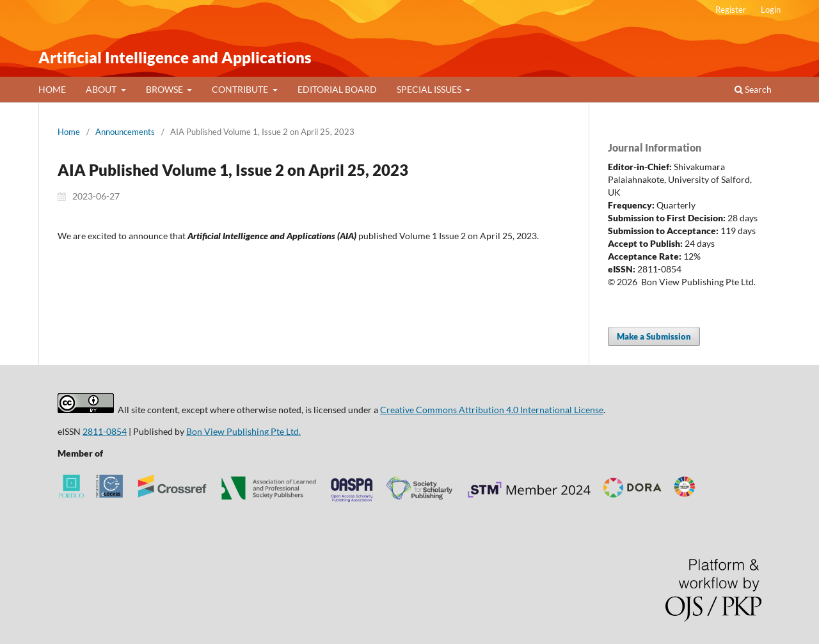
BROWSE (165, 89)
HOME (52, 89)
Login (771, 10)
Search (753, 89)
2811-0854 (105, 431)
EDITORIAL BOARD (337, 89)
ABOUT (102, 89)
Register (731, 10)
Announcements (125, 132)
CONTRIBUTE (241, 89)
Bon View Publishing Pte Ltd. (243, 431)
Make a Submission (654, 336)
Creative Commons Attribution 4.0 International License (492, 410)
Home (69, 132)
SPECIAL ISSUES (430, 89)
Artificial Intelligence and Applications (175, 57)
